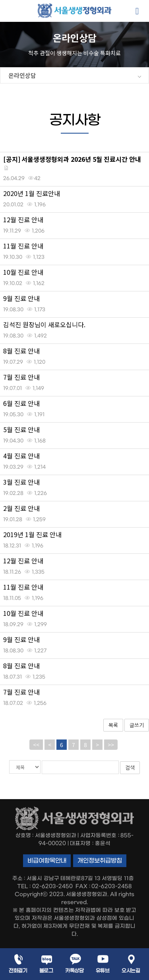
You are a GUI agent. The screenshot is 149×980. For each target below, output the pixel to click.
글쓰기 (137, 725)
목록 (113, 725)
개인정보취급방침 (100, 860)
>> (111, 745)
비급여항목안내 (47, 860)
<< (36, 745)
